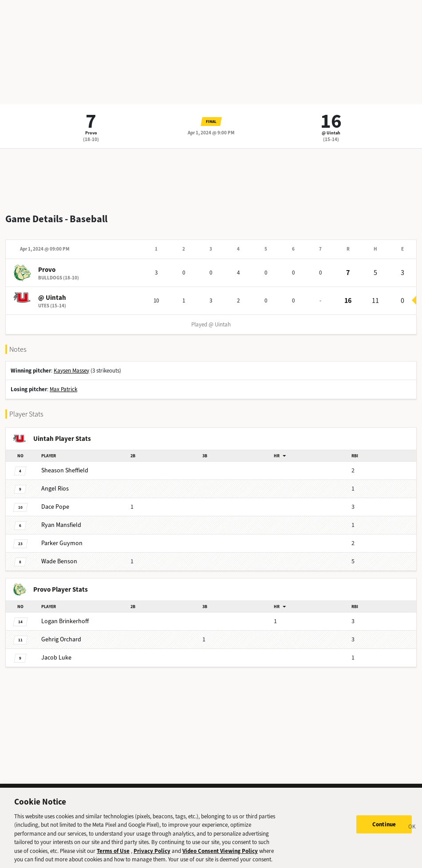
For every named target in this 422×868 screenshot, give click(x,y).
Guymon (62, 543)
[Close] (412, 834)
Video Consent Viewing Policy (220, 857)
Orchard (61, 639)
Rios (55, 489)
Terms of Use (113, 857)
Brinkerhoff (65, 621)
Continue (384, 831)
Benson (59, 561)
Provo (91, 133)
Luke (56, 658)
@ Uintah (331, 133)
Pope (55, 507)
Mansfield (61, 525)
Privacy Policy (152, 857)
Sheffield (65, 470)
